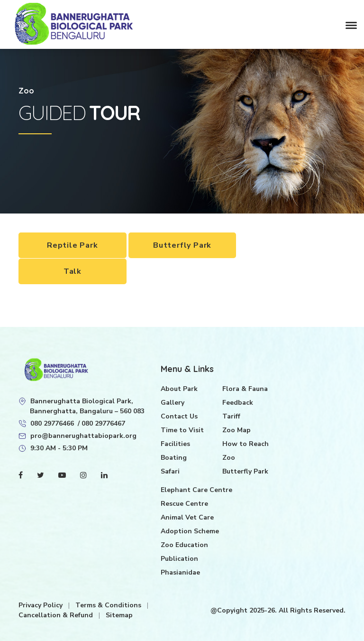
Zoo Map (237, 430)
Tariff (231, 416)
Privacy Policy (41, 605)
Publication (179, 558)
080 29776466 (52, 423)
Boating (174, 457)
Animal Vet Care (187, 517)
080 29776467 (103, 423)
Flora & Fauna (245, 388)
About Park (179, 388)
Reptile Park (73, 245)
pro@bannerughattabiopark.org (83, 435)
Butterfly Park (182, 245)
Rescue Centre (184, 503)
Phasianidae (180, 572)
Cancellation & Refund (57, 615)
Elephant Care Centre (196, 489)
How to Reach (246, 443)
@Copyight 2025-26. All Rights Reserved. (278, 610)
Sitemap (119, 615)
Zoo (229, 457)
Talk (73, 271)
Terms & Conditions (109, 605)
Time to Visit (182, 430)
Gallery (173, 402)
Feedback (238, 402)
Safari (170, 471)
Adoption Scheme (190, 531)
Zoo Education (184, 544)
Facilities (175, 443)
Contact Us (179, 416)
